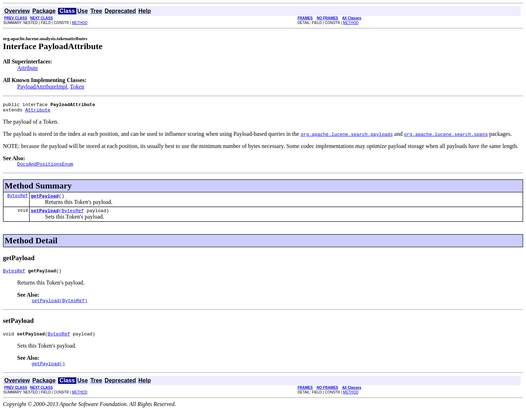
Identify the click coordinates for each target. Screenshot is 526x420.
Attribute (28, 68)
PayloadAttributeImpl (42, 87)
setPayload (45, 216)
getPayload (45, 200)
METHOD (80, 23)
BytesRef (18, 200)
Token (77, 87)
